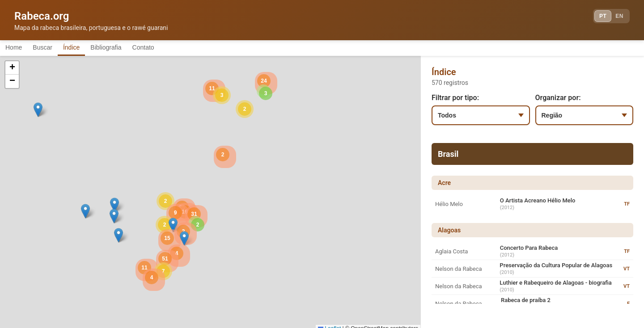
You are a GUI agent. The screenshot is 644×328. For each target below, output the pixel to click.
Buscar (53, 48)
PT (593, 18)
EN (616, 18)
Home (17, 48)
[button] (114, 207)
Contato (176, 48)
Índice (89, 48)
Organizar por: (558, 99)
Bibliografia (131, 48)
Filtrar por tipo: (455, 99)
